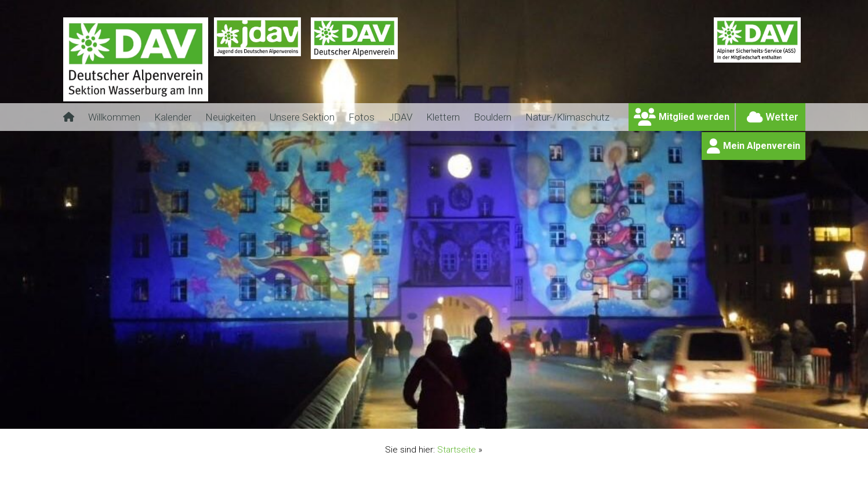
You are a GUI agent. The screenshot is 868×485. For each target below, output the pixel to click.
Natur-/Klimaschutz (567, 117)
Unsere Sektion (302, 117)
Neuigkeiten (230, 117)
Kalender (173, 117)
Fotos (362, 117)
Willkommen (114, 117)
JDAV (400, 117)
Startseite (457, 450)
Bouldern (493, 117)
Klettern (443, 117)
